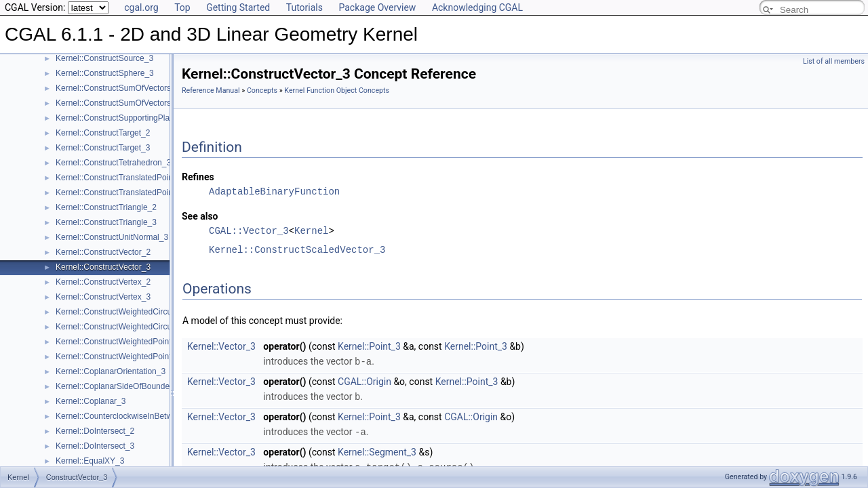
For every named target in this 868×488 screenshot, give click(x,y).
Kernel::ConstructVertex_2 (103, 282)
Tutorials (304, 7)
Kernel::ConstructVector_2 (103, 252)
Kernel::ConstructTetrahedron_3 (113, 163)
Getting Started (238, 7)
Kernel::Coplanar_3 (91, 401)
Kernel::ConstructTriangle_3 (106, 222)
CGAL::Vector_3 (249, 231)
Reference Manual (211, 90)
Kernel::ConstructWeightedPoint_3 (118, 357)
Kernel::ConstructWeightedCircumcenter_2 (133, 312)
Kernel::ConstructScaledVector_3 (297, 250)
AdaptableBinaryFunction (274, 191)
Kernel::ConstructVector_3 (103, 267)
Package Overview (377, 7)
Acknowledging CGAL (477, 7)
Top (182, 7)
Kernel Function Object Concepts (337, 90)
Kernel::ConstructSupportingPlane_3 (122, 118)
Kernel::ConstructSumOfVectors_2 (118, 88)
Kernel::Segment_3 (377, 450)
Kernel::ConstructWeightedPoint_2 (118, 342)
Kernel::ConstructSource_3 (104, 58)
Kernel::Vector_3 (221, 346)
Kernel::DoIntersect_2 (95, 431)
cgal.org (141, 7)
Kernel (311, 231)
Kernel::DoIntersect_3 (95, 446)
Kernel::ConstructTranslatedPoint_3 (120, 192)
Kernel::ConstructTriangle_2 (106, 207)
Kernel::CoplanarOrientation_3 (111, 371)
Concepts (262, 90)
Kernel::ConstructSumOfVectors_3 (118, 103)
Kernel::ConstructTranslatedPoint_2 (120, 178)
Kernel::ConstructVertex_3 (103, 297)
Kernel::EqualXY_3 (90, 461)
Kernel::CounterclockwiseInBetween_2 (125, 416)
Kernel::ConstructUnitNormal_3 (112, 237)
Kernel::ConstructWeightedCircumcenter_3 (133, 327)
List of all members (834, 61)
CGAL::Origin (364, 381)
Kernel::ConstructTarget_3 (103, 148)
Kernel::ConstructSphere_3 (105, 73)
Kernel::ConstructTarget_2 (103, 133)
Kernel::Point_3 (369, 346)
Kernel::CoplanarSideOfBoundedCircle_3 (130, 386)
